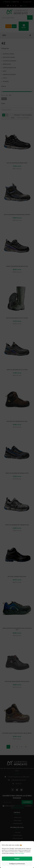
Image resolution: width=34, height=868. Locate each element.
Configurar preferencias (17, 864)
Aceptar (17, 859)
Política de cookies (19, 853)
